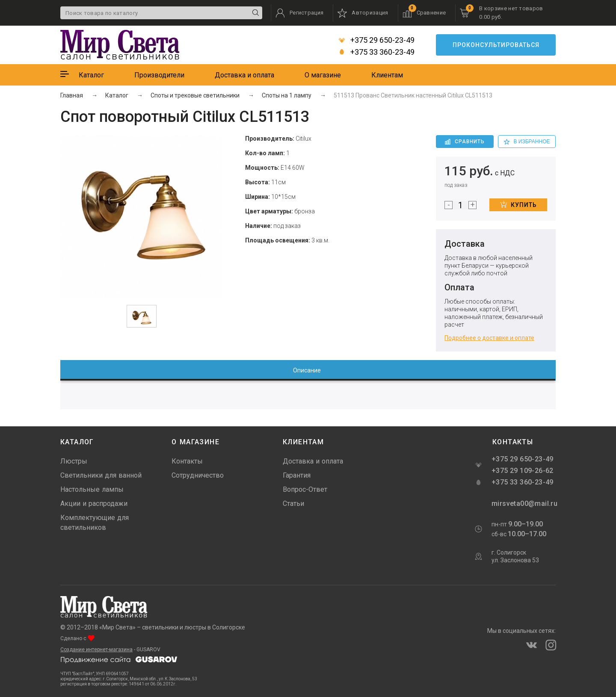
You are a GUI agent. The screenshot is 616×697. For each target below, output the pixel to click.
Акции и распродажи (94, 504)
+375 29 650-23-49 (376, 40)
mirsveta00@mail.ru (524, 504)
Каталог (91, 75)
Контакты (187, 461)
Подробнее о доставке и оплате (489, 338)
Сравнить (465, 142)
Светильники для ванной (101, 475)
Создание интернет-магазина (96, 650)
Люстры (74, 461)
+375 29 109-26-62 (523, 471)
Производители (159, 75)
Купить (518, 204)
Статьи (293, 504)
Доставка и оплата (244, 75)
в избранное (527, 142)
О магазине (323, 75)
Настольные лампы (92, 489)
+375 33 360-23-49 (376, 52)
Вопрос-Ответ (305, 489)
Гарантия (297, 475)
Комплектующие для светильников (95, 523)
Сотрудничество (198, 475)
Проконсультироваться (496, 45)
